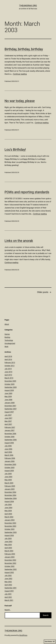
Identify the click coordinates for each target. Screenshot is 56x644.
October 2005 (9, 468)
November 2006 (10, 434)
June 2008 (8, 400)
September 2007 (11, 409)
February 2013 (10, 363)
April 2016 (8, 359)
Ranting (7, 337)
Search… (8, 610)
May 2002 (8, 582)
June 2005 (8, 477)
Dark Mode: (50, 642)
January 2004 (10, 520)
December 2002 (10, 560)
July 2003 (8, 539)
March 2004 (9, 517)
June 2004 (8, 508)
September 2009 (11, 387)
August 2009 (9, 390)
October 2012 (9, 366)
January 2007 (10, 430)
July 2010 (8, 369)
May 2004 (8, 511)
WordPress (23, 635)
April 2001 (8, 597)
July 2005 (8, 474)
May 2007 (8, 421)
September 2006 (11, 440)
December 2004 (10, 492)
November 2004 (10, 495)
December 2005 (10, 464)
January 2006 (10, 461)
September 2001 (11, 588)
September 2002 (11, 569)
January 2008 (10, 403)
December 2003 (10, 523)
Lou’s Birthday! (15, 150)
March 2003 (9, 551)
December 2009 (10, 381)
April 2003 (8, 548)
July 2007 (8, 415)
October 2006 (9, 437)
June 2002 (8, 579)
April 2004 (8, 514)
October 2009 (9, 384)
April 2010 (8, 375)
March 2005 (9, 483)
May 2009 (8, 396)
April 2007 (8, 424)
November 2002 (10, 563)
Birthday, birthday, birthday (24, 49)
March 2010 (9, 378)
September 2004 (11, 498)
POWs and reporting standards (27, 192)
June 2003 (8, 542)
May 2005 (8, 480)
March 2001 (9, 600)
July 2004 (8, 505)
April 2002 (8, 585)
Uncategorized (10, 343)
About (7, 324)
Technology (9, 340)
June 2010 (8, 372)
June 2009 (8, 393)
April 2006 (8, 452)
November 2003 (10, 526)
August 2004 (9, 501)
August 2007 (9, 412)
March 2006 (9, 455)
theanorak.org (28, 6)
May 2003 (8, 545)
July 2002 (8, 576)
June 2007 (8, 418)
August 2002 (9, 572)
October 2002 (9, 566)
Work (6, 347)
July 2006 (8, 446)
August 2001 (9, 591)
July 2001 (8, 594)
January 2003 (10, 557)
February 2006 (10, 458)
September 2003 (11, 532)
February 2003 (10, 554)
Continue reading (20, 74)
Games (7, 334)
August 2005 (9, 471)
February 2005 (10, 486)
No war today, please (20, 101)
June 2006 (8, 449)
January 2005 (10, 489)
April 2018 (8, 356)
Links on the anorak (19, 241)
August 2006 (9, 443)
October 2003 (9, 529)
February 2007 (10, 427)
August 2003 (9, 535)
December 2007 (10, 406)
